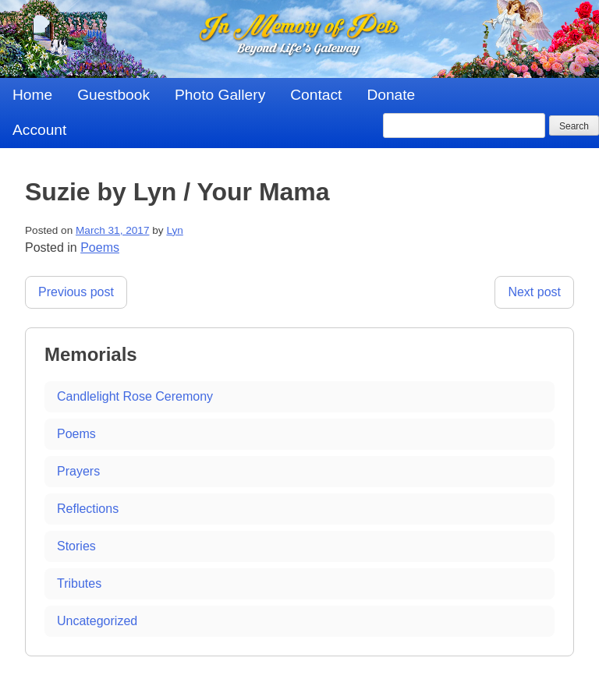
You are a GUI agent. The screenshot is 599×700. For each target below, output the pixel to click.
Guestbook (113, 95)
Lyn (174, 230)
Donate (391, 95)
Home (32, 95)
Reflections (88, 509)
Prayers (78, 471)
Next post (534, 292)
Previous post (76, 292)
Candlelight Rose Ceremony (135, 396)
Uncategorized (97, 621)
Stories (76, 546)
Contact (316, 95)
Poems (100, 247)
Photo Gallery (220, 95)
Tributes (79, 583)
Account (39, 130)
